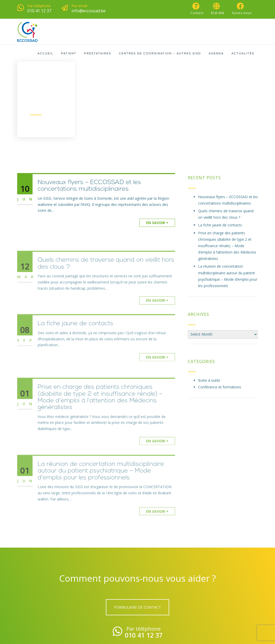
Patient (69, 54)
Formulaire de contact (137, 607)
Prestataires (98, 54)
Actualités (243, 54)
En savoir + (157, 223)
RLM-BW (218, 9)
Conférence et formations (220, 387)
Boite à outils (209, 380)
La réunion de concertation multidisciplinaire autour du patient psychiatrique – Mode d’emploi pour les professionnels (101, 486)
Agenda (216, 54)
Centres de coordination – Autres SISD (160, 54)
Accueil (45, 54)
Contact (197, 9)
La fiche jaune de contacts (75, 335)
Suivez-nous (242, 9)
